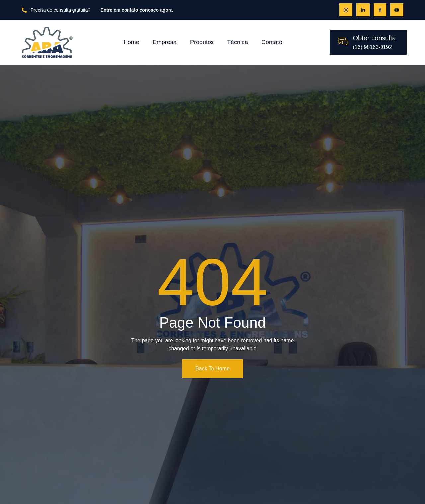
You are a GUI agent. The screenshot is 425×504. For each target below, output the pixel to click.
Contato (272, 42)
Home (131, 42)
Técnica (238, 42)
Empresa (165, 42)
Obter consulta (375, 38)
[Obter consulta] (343, 42)
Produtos (202, 42)
